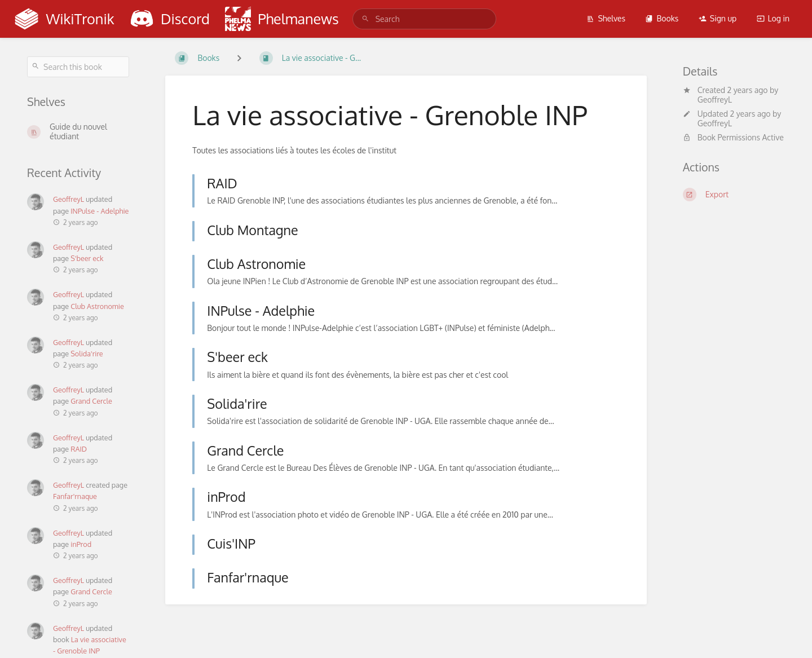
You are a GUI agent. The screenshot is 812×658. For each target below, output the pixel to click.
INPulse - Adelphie (100, 211)
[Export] (734, 195)
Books (662, 18)
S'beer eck (87, 258)
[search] (425, 19)
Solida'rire (87, 354)
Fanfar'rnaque (75, 496)
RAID (79, 449)
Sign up (718, 18)
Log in (773, 18)
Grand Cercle (91, 401)
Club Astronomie (97, 306)
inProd (81, 544)
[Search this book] (78, 67)
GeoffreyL (69, 199)
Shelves (606, 18)
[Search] (365, 19)
